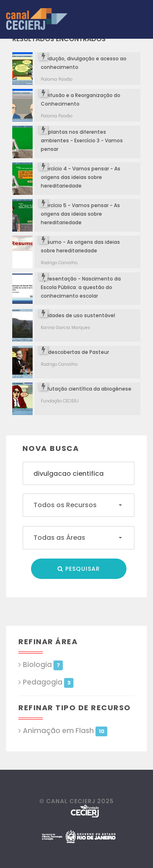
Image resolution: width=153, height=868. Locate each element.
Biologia (43, 665)
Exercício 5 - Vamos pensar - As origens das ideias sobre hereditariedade (80, 214)
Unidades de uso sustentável (78, 315)
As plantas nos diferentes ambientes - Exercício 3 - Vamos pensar (82, 140)
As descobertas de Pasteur (75, 352)
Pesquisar (79, 569)
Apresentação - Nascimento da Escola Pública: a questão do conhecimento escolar (81, 287)
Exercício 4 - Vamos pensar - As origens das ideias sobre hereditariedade (81, 177)
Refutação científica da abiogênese (86, 389)
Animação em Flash (65, 731)
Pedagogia (48, 682)
